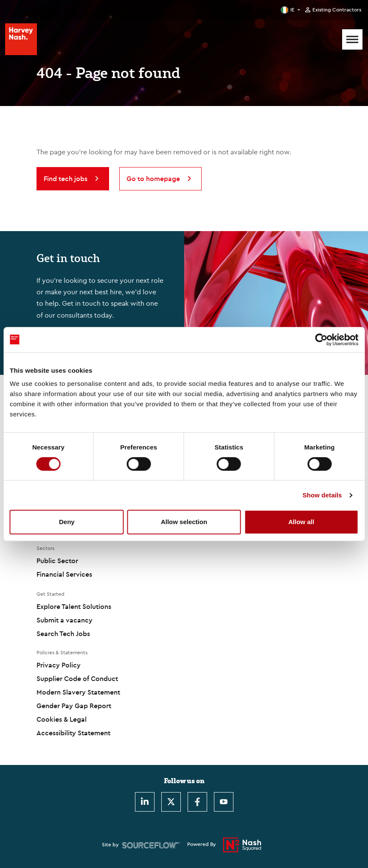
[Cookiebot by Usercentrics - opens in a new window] (321, 340)
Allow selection (184, 522)
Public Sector (57, 561)
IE (292, 10)
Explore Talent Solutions (74, 606)
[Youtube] (224, 802)
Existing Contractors (337, 10)
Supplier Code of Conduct (77, 678)
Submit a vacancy (65, 620)
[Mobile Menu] (352, 39)
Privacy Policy (59, 665)
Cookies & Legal (62, 719)
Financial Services (64, 574)
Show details (322, 495)
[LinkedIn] (145, 802)
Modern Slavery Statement (78, 692)
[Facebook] (197, 802)
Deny (67, 522)
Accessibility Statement (73, 733)
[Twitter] (171, 802)
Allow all (301, 522)
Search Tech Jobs (63, 634)
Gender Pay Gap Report (74, 706)
